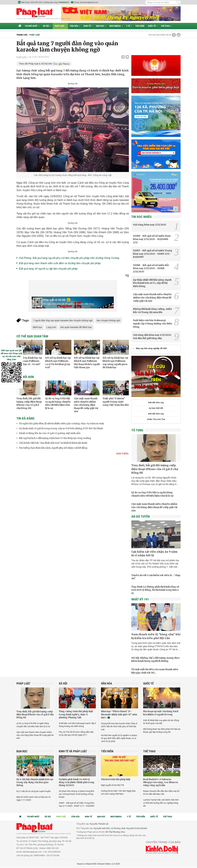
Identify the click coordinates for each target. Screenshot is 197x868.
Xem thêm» (123, 454)
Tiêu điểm (140, 26)
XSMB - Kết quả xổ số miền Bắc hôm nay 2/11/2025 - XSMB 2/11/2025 (151, 268)
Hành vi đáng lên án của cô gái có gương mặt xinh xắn (50, 433)
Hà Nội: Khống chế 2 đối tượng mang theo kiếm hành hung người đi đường (155, 659)
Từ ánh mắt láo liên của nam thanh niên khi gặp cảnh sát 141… (155, 671)
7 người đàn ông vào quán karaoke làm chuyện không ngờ (63, 320)
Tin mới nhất (32, 26)
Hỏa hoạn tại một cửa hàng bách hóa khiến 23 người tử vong (161, 713)
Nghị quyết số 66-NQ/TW (113, 785)
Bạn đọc (101, 26)
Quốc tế (153, 26)
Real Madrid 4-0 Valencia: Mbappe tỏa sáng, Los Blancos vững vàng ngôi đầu (161, 782)
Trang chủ (22, 35)
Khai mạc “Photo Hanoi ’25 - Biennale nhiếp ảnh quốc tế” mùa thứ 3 (119, 714)
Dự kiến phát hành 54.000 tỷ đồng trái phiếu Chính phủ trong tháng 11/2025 (77, 782)
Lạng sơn (51, 327)
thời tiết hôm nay (156, 403)
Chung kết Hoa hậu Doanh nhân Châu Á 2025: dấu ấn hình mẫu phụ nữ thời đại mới (119, 726)
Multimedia (116, 26)
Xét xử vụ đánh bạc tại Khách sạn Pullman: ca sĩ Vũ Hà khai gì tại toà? (58, 363)
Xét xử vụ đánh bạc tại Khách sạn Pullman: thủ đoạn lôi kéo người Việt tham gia (87, 363)
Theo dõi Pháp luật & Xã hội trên (36, 64)
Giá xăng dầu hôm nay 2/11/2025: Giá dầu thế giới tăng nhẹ (152, 337)
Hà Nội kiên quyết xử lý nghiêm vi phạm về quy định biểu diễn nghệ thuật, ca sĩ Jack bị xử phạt (119, 738)
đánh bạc (38, 327)
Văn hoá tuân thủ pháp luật (116, 779)
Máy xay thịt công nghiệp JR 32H (151, 348)
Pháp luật (60, 26)
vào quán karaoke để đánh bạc (76, 327)
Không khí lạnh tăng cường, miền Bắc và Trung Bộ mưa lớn (152, 311)
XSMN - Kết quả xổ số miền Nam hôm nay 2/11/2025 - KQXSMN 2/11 (152, 239)
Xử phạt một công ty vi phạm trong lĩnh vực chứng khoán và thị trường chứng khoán (76, 794)
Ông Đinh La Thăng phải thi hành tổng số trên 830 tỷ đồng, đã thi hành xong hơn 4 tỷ (155, 590)
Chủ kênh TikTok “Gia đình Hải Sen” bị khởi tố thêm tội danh (53, 443)
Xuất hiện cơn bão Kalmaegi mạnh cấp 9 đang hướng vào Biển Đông (153, 323)
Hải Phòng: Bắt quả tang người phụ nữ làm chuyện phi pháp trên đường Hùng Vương (69, 258)
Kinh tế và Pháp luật (73, 751)
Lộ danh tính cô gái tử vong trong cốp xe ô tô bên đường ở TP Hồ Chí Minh (61, 428)
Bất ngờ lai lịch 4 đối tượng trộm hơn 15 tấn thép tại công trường (55, 438)
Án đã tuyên (141, 516)
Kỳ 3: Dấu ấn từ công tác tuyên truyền (34, 791)
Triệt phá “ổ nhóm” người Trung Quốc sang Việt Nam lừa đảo (116, 402)
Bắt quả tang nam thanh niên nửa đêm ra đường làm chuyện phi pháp (60, 263)
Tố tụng (137, 430)
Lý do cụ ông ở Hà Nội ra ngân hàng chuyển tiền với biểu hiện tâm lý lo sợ (58, 403)
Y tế (129, 26)
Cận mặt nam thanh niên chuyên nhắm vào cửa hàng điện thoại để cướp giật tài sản (86, 405)
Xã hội (47, 26)
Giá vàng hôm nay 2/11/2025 (150, 225)
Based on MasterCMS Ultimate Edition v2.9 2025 (99, 864)
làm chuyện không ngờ (108, 320)
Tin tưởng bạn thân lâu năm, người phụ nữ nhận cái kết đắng (53, 448)
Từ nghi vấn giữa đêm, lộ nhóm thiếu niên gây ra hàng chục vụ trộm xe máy (61, 423)
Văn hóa (75, 26)
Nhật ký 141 (140, 599)
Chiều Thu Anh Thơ (156, 419)
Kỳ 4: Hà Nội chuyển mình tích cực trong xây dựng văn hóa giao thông (35, 782)
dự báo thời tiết (156, 408)
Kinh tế (88, 26)
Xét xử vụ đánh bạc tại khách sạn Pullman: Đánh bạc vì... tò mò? (29, 361)
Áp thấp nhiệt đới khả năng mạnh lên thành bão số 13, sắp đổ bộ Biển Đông (152, 283)
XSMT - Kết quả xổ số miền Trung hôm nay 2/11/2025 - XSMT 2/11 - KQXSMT (153, 254)
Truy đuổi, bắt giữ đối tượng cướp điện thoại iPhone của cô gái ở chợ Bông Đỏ (29, 403)
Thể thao (166, 26)
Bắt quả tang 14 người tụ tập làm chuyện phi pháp (48, 269)
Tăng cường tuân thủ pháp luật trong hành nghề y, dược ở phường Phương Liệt (76, 714)
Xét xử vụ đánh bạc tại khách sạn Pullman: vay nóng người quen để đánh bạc (115, 363)
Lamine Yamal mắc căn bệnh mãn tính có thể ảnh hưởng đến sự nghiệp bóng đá (161, 803)
